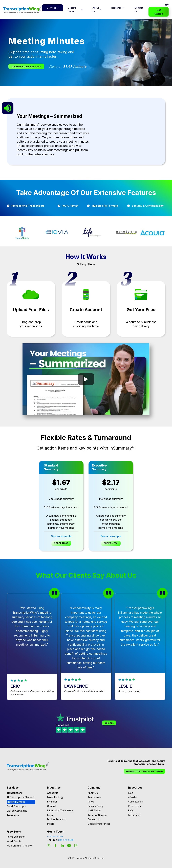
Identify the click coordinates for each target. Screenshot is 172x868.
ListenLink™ (134, 815)
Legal (50, 815)
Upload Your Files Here (26, 67)
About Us (96, 9)
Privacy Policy (95, 806)
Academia (53, 793)
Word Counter (15, 841)
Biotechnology (55, 797)
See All (109, 723)
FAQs (131, 810)
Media (51, 824)
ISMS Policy (94, 810)
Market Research (57, 819)
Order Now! (61, 543)
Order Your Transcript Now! (144, 771)
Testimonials (94, 797)
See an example (61, 536)
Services (52, 8)
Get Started (159, 12)
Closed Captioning (17, 811)
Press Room (135, 806)
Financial (52, 802)
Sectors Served (72, 9)
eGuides (133, 797)
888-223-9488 (66, 840)
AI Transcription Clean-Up (21, 797)
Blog (131, 793)
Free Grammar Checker (20, 846)
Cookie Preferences (99, 824)
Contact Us (139, 9)
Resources (117, 8)
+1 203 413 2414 (55, 837)
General (52, 806)
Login (166, 4)
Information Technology (60, 810)
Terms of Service (97, 815)
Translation (13, 815)
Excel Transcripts (16, 806)
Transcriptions (15, 793)
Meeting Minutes (16, 802)
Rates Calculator (16, 837)
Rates (91, 802)
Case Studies (135, 802)
